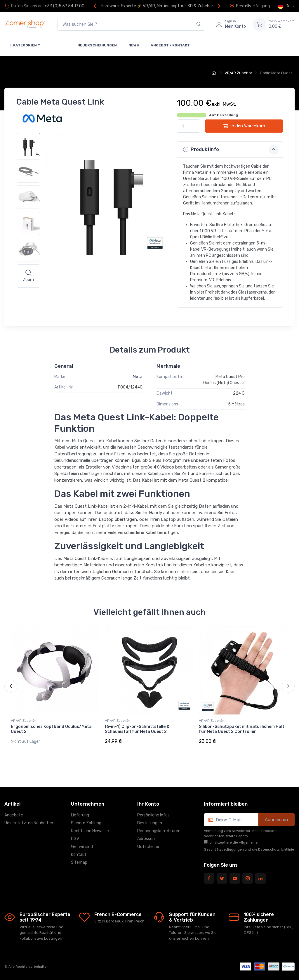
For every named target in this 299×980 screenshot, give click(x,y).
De (285, 6)
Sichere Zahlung (86, 823)
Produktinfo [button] (231, 150)
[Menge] (189, 126)
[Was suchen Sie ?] (131, 24)
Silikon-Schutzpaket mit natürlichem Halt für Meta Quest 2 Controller (242, 729)
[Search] (199, 24)
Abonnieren (276, 820)
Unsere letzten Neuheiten (29, 823)
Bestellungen (150, 823)
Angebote (14, 815)
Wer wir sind (82, 847)
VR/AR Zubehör (24, 721)
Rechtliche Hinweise (90, 831)
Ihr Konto (148, 804)
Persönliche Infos (153, 815)
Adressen (146, 839)
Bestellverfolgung (250, 6)
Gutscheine (148, 847)
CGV (75, 839)
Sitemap (79, 862)
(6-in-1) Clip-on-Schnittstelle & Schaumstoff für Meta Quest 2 (137, 729)
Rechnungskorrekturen (159, 831)
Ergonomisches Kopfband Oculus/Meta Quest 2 (51, 729)
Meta (138, 377)
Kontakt (79, 855)
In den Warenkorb (244, 126)
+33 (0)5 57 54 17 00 (64, 6)
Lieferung (80, 815)
